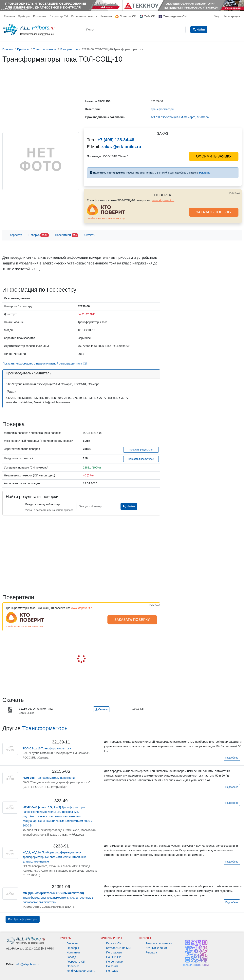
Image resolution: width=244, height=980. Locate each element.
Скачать (90, 235)
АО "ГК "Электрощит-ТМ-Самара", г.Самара (180, 117)
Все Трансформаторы (23, 919)
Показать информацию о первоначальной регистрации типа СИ (45, 364)
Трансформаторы (45, 728)
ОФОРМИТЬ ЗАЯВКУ (214, 156)
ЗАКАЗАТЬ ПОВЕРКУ (214, 212)
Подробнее (232, 758)
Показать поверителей (141, 459)
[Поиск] (135, 30)
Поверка (39, 235)
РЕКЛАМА (235, 193)
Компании (40, 16)
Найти (129, 506)
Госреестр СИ (59, 16)
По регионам (115, 962)
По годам (112, 971)
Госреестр (15, 235)
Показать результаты (141, 450)
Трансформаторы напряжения (49, 778)
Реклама (106, 16)
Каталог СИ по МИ (118, 948)
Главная (9, 16)
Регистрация (232, 16)
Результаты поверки (84, 16)
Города (72, 957)
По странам (114, 952)
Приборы (24, 16)
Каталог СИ (114, 943)
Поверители (66, 235)
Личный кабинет (156, 948)
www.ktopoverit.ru (163, 200)
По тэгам (112, 966)
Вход (217, 16)
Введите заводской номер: (43, 504)
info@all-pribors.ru (28, 964)
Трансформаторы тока (47, 748)
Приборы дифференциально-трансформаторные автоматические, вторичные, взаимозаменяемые (55, 857)
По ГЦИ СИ (114, 957)
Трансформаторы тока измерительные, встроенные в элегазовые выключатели (58, 898)
